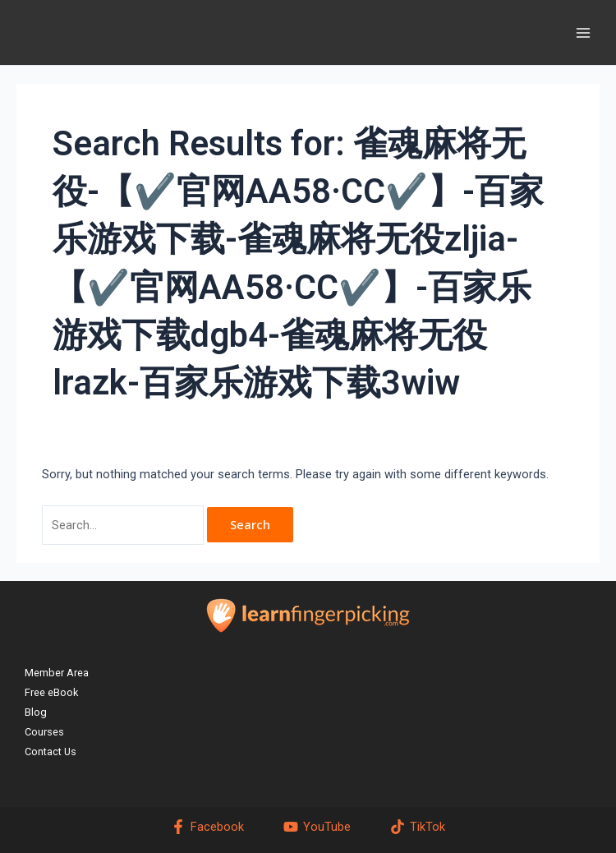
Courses (44, 732)
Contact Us (51, 752)
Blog (36, 712)
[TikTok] (418, 827)
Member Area (57, 673)
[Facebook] (208, 827)
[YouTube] (317, 827)
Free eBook (51, 692)
